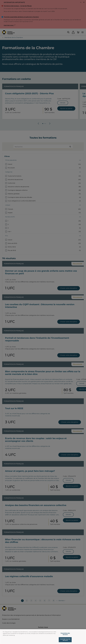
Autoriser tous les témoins (65, 640)
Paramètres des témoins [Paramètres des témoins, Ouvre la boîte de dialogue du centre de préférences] (65, 634)
